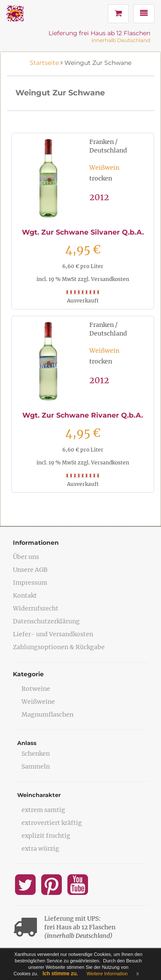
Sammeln (36, 766)
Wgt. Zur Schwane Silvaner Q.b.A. (83, 232)
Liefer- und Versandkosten (53, 634)
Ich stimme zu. (60, 974)
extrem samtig (43, 810)
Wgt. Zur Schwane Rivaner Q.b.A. (83, 415)
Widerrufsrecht (36, 608)
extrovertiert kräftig (52, 823)
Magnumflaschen (47, 714)
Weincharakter (39, 795)
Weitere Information (107, 974)
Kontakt (25, 595)
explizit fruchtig (46, 836)
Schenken (36, 754)
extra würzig (40, 849)
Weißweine (38, 702)
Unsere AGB (30, 570)
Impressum (30, 583)
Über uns (26, 557)
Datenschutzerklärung (46, 621)
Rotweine (36, 689)
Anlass (27, 743)
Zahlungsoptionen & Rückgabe (59, 647)
